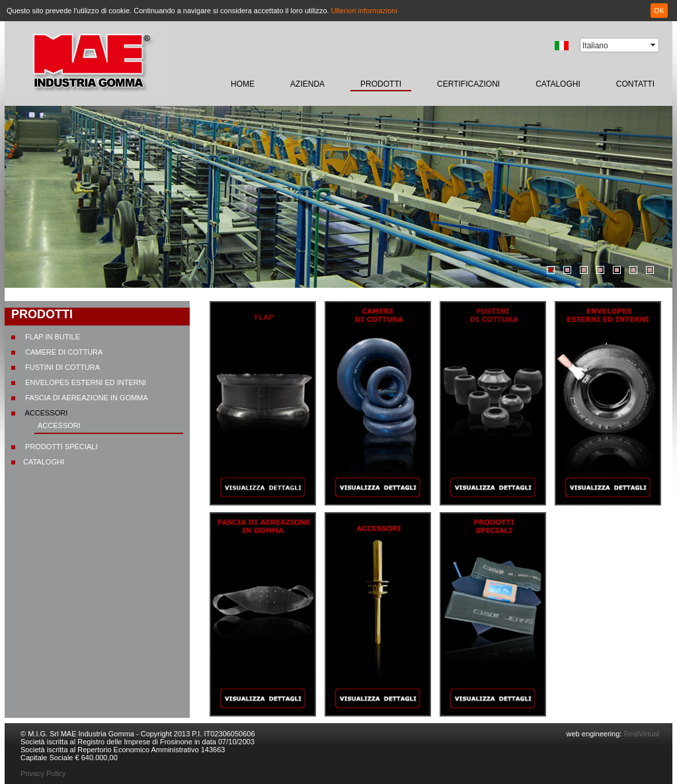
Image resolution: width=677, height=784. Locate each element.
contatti (635, 84)
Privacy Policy (43, 773)
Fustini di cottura (61, 367)
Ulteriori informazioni (364, 11)
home (243, 84)
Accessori (45, 413)
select (654, 45)
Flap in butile (52, 337)
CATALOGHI (558, 84)
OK (659, 11)
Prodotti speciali (60, 447)
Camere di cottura (63, 352)
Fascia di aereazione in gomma (86, 398)
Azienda (307, 84)
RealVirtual (640, 734)
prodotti (381, 84)
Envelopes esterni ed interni (85, 382)
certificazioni (468, 84)
